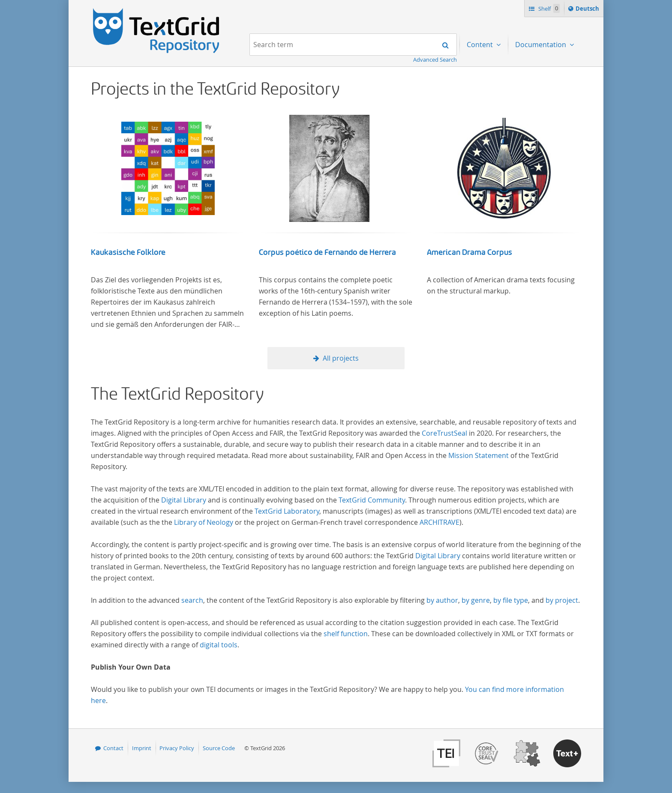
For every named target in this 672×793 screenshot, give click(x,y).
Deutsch (588, 10)
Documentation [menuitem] (541, 45)
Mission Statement (478, 455)
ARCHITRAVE (439, 522)
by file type (511, 600)
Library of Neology (204, 522)
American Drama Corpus (469, 252)
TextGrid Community (372, 500)
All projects (341, 358)
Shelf (548, 8)
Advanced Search (435, 60)
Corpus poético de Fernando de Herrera (327, 252)
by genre (476, 600)
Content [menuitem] (481, 45)
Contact (113, 748)
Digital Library (184, 500)
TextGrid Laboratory (287, 511)
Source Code (219, 748)
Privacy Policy (177, 748)
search (192, 600)
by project (562, 600)
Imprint (142, 748)
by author (442, 600)
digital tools (219, 645)
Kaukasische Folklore (128, 252)
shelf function (346, 634)
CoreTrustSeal (444, 433)
